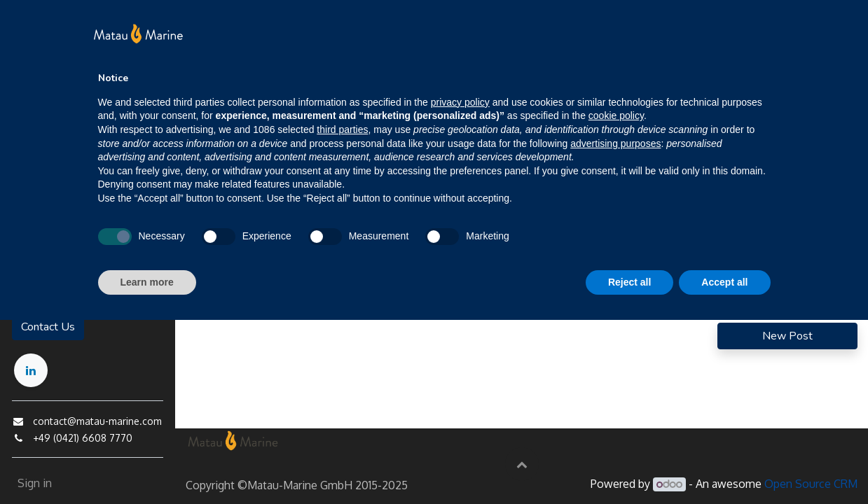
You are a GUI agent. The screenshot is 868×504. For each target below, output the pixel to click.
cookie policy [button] (616, 115)
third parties (342, 129)
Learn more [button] (147, 282)
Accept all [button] (724, 282)
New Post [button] (787, 336)
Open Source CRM (811, 484)
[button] (522, 464)
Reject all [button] (629, 282)
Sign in (34, 483)
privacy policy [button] (460, 102)
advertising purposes (615, 143)
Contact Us (47, 327)
